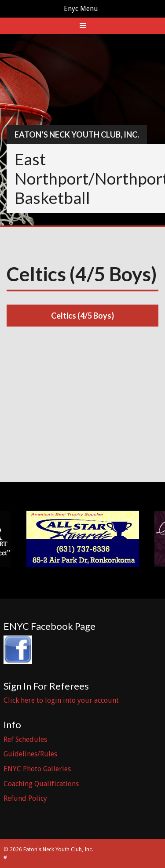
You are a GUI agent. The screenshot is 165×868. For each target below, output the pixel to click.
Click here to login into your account (61, 700)
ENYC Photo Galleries (37, 769)
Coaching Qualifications (41, 784)
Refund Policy (25, 798)
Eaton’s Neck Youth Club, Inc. (77, 134)
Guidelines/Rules (30, 754)
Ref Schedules (25, 739)
